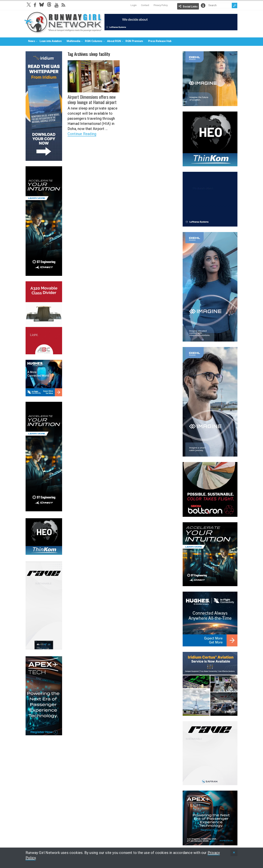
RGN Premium (134, 41)
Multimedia (73, 41)
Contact (145, 5)
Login (134, 5)
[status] (234, 853)
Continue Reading (82, 134)
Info (203, 5)
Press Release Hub (160, 41)
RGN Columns (94, 41)
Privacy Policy (161, 5)
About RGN (114, 41)
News (32, 41)
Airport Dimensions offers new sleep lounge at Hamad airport (92, 99)
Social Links (190, 7)
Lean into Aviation (51, 41)
